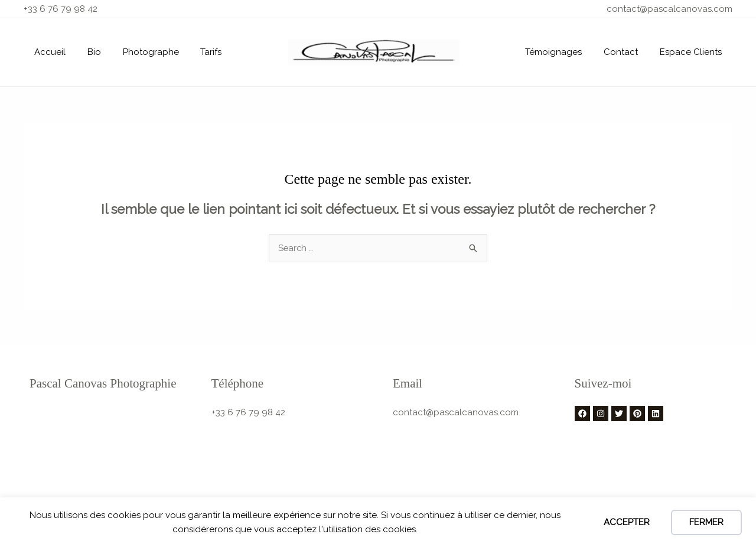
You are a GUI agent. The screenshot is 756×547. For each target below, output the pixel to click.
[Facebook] (582, 413)
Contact (627, 52)
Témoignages (563, 52)
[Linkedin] (656, 413)
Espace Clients (693, 52)
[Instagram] (601, 413)
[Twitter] (619, 413)
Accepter (627, 522)
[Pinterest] (637, 413)
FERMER (706, 522)
